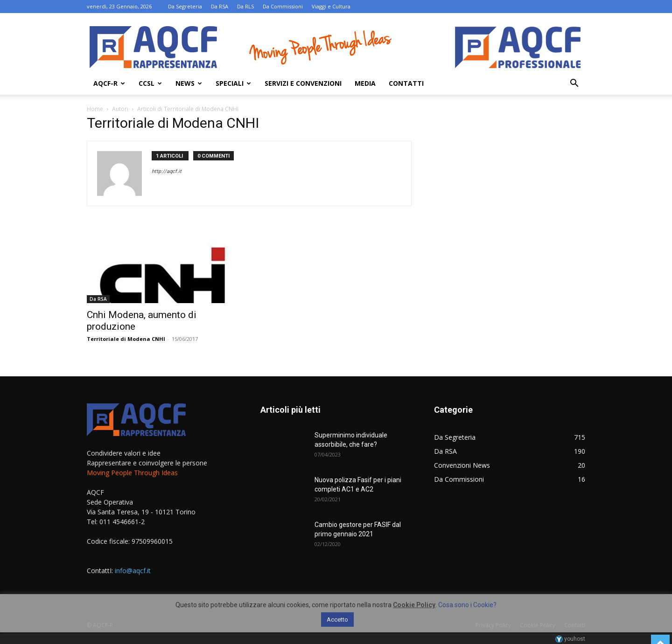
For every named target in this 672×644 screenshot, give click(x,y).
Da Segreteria (185, 6)
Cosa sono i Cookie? (467, 605)
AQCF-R (109, 83)
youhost (570, 639)
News (189, 83)
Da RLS (245, 6)
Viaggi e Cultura (331, 6)
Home (95, 109)
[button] (574, 84)
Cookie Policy (414, 605)
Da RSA (220, 6)
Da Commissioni (283, 6)
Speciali (233, 83)
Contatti (406, 83)
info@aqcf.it (133, 571)
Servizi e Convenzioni (303, 83)
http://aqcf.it (167, 171)
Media (365, 83)
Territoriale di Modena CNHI (126, 339)
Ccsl (150, 83)
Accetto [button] (337, 620)
